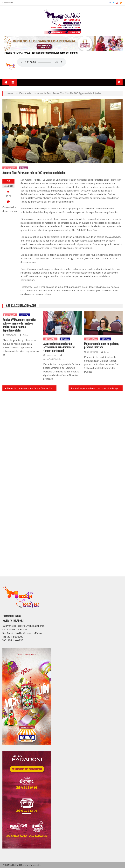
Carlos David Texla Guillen (54, 359)
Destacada (10, 168)
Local (23, 168)
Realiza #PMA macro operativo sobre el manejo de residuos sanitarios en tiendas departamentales (19, 325)
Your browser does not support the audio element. (42, 62)
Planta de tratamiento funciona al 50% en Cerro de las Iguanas (32, 388)
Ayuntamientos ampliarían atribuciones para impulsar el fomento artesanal (59, 347)
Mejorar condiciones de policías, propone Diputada (102, 346)
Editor (25, 335)
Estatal (24, 315)
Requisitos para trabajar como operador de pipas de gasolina (97, 388)
